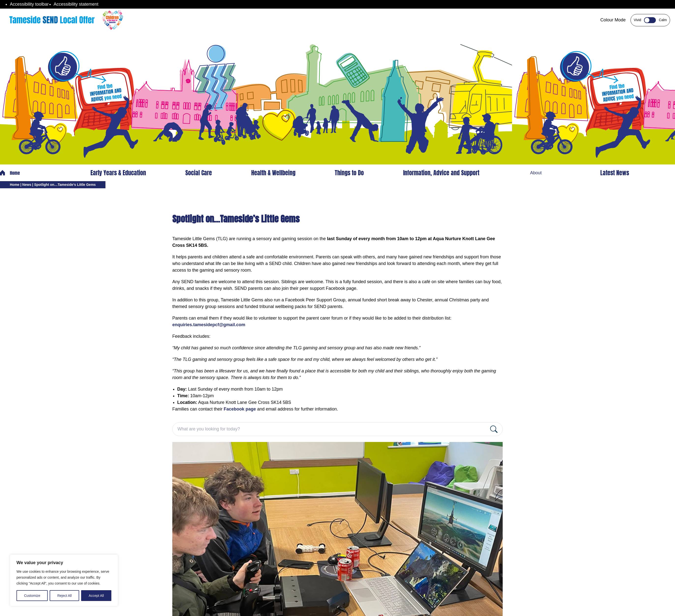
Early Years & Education (118, 173)
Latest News (615, 173)
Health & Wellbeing (273, 173)
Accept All (96, 596)
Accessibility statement (76, 4)
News (27, 185)
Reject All (64, 596)
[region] (64, 580)
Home (10, 173)
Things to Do (349, 173)
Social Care (199, 173)
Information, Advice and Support (441, 173)
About (536, 173)
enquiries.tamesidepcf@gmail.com (209, 325)
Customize (32, 596)
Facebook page (240, 409)
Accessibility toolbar (29, 4)
